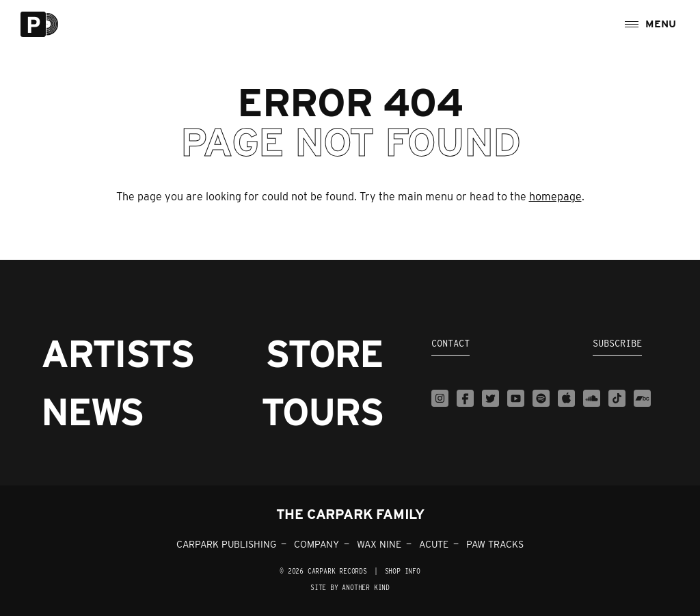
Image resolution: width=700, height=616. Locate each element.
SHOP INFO (403, 571)
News (92, 412)
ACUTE (434, 544)
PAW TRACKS (495, 544)
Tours (322, 412)
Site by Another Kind (350, 587)
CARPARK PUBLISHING (226, 544)
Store (324, 354)
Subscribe (617, 343)
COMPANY (317, 544)
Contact (450, 343)
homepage (555, 197)
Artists (117, 354)
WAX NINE (379, 544)
